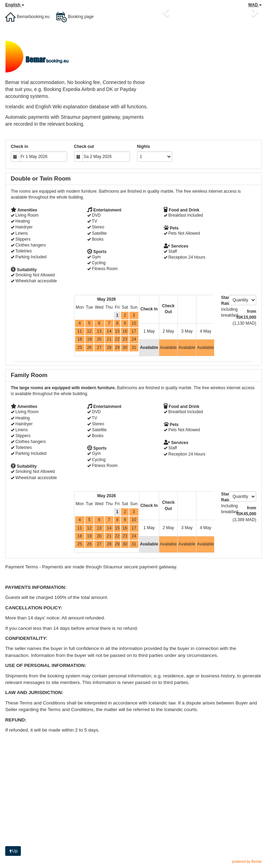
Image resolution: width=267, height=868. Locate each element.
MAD (255, 5)
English (15, 5)
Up (13, 851)
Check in (19, 147)
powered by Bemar (247, 862)
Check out (84, 147)
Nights (143, 147)
